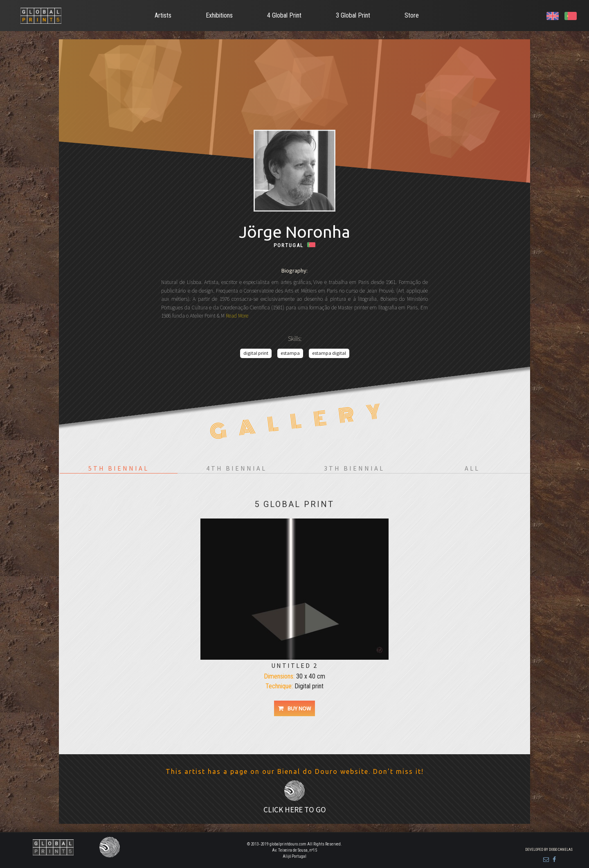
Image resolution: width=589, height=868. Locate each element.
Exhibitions (219, 15)
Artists (163, 15)
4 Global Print (284, 15)
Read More (236, 316)
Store (412, 15)
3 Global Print (353, 15)
